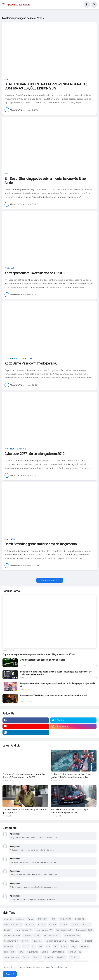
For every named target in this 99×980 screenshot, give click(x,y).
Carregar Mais (48, 580)
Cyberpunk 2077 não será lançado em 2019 (34, 454)
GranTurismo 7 (11, 941)
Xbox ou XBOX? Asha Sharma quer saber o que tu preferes (25, 811)
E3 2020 (75, 924)
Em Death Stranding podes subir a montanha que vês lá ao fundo (45, 181)
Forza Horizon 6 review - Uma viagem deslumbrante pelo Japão (70, 811)
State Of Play (75, 952)
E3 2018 (53, 924)
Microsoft (87, 941)
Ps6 (55, 946)
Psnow (64, 946)
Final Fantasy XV (24, 930)
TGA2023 (61, 957)
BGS (53, 919)
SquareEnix (33, 952)
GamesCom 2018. (84, 930)
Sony (21, 952)
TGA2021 (49, 957)
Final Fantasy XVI (44, 930)
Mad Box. (74, 941)
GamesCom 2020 (32, 935)
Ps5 (13, 539)
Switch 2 (37, 957)
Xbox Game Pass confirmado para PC (31, 363)
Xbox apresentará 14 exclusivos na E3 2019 (35, 273)
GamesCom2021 (72, 935)
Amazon (8, 919)
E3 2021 (87, 924)
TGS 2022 (74, 957)
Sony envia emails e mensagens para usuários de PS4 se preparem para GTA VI (58, 685)
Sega (74, 946)
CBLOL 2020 (65, 919)
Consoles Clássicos (13, 924)
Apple (31, 919)
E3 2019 (64, 924)
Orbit (26, 946)
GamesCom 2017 (64, 930)
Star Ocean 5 (58, 952)
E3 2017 (42, 924)
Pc (7, 359)
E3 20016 (30, 924)
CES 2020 (80, 919)
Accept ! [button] (10, 974)
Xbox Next (16, 359)
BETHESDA (42, 919)
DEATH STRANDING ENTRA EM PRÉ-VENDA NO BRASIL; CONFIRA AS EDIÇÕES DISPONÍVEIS (45, 86)
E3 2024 (8, 930)
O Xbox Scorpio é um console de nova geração (43, 660)
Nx (18, 946)
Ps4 (7, 79)
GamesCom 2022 (52, 935)
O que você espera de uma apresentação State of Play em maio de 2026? (39, 655)
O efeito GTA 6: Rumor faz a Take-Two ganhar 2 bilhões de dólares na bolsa (71, 776)
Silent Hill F (9, 952)
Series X (84, 946)
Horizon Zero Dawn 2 (56, 941)
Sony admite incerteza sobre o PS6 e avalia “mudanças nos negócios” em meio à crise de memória (56, 673)
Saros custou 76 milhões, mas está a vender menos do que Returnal (53, 696)
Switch (26, 957)
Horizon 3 (37, 941)
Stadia (45, 952)
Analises (20, 919)
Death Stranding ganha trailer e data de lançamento (41, 544)
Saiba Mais (63, 967)
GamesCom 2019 (12, 935)
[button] (4, 5)
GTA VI (25, 941)
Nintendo (8, 946)
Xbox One (10, 268)
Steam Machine (11, 957)
